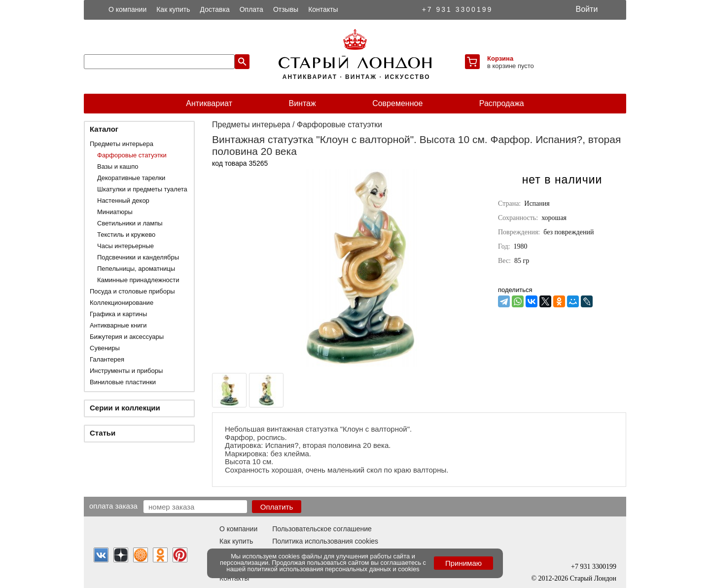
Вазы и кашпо (118, 166)
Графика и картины (118, 314)
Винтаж (302, 103)
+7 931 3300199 (458, 9)
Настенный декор (123, 201)
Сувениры (105, 348)
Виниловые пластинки (123, 382)
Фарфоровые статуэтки (132, 155)
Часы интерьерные (125, 246)
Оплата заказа (113, 506)
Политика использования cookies (325, 541)
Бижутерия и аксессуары (127, 337)
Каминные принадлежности (138, 280)
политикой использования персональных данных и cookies (334, 569)
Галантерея (107, 359)
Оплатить (277, 507)
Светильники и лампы (130, 223)
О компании (127, 9)
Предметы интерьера (122, 144)
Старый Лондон (593, 578)
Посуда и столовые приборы (132, 291)
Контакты (323, 9)
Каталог (104, 129)
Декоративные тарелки (131, 178)
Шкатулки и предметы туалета (142, 189)
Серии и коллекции (125, 408)
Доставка (215, 9)
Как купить (173, 9)
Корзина (500, 58)
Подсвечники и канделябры (138, 257)
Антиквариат (209, 103)
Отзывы (286, 9)
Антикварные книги (118, 325)
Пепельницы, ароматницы (136, 269)
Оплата (251, 9)
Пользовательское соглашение (322, 529)
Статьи (103, 433)
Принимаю (463, 563)
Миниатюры (115, 212)
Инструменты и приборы (126, 371)
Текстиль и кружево (126, 235)
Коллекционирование (122, 303)
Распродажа (502, 103)
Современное (397, 103)
